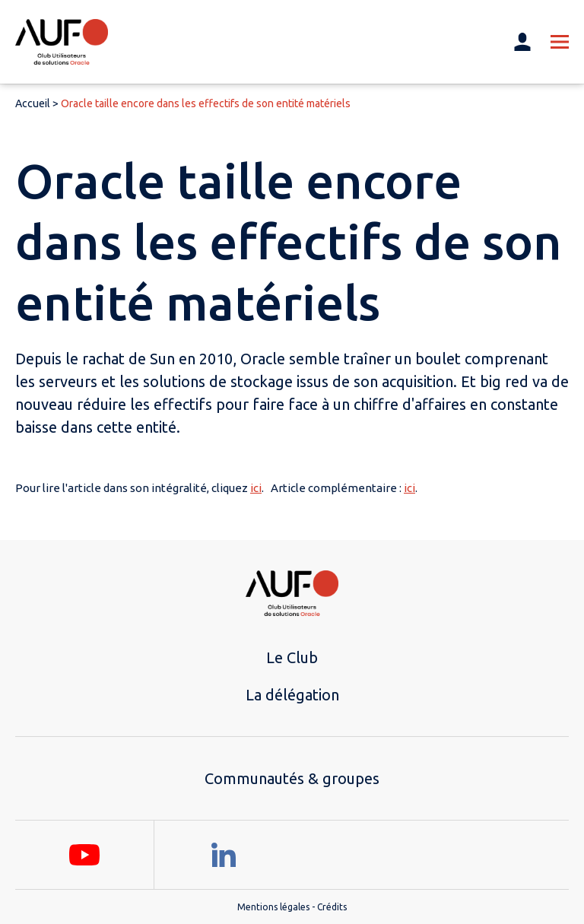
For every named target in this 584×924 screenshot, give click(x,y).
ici (256, 488)
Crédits (332, 907)
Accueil (33, 103)
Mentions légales (273, 907)
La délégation (292, 695)
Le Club (292, 657)
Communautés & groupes (292, 778)
